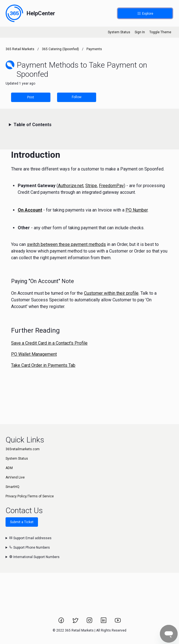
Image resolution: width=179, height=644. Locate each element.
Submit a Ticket (22, 522)
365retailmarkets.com (23, 449)
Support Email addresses (30, 538)
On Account (30, 210)
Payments (94, 49)
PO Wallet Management (34, 354)
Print (31, 97)
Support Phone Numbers (30, 548)
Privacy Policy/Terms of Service (30, 496)
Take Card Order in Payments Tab (43, 365)
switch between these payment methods (66, 244)
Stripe (91, 186)
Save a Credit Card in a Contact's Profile (49, 343)
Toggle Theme (160, 32)
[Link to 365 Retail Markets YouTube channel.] (118, 622)
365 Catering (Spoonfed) (60, 49)
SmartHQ (12, 487)
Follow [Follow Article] (77, 97)
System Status (119, 32)
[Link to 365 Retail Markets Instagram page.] (90, 622)
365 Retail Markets (20, 49)
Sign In (140, 32)
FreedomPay (111, 186)
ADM (9, 468)
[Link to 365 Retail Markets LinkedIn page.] (104, 622)
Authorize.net (71, 186)
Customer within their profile (111, 293)
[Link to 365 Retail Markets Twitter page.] (76, 622)
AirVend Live (15, 477)
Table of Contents (33, 125)
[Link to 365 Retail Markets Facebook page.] (62, 622)
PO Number (137, 210)
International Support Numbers (34, 557)
